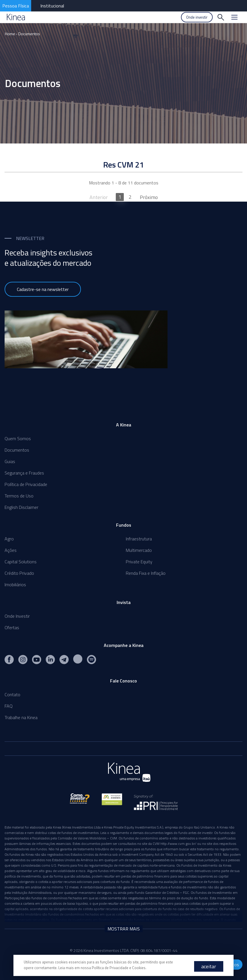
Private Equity (139, 562)
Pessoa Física (16, 6)
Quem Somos (18, 438)
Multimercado (139, 550)
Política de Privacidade (26, 484)
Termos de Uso (19, 496)
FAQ (9, 706)
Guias (10, 461)
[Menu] (234, 17)
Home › (11, 34)
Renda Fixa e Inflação (146, 573)
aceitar (209, 966)
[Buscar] (221, 17)
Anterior (99, 197)
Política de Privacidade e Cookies (119, 968)
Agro (9, 539)
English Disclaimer (21, 507)
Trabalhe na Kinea (21, 717)
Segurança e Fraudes (24, 473)
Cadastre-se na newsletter (43, 289)
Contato (12, 694)
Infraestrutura (139, 539)
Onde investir (197, 17)
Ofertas (12, 627)
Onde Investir (17, 616)
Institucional (52, 6)
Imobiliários (15, 585)
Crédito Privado (19, 573)
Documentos (29, 34)
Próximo (149, 197)
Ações (11, 550)
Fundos (124, 525)
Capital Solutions (21, 562)
